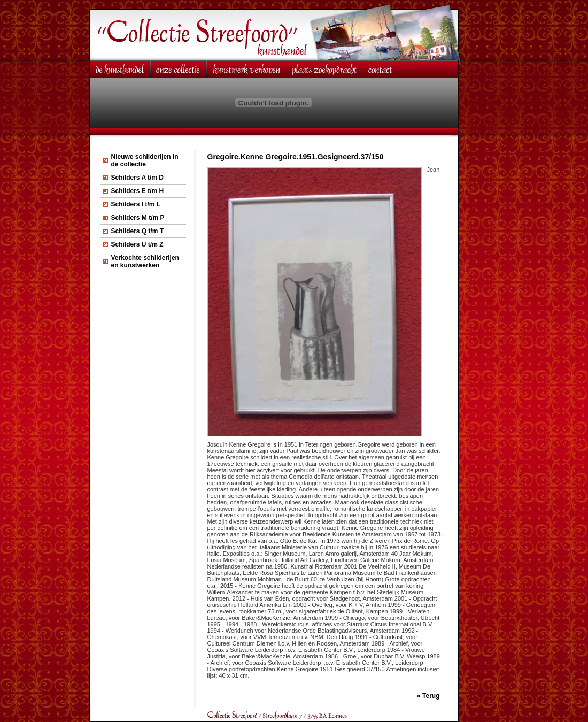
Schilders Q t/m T (138, 231)
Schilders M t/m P (138, 218)
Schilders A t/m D (137, 178)
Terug (431, 696)
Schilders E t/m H (138, 191)
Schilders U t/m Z (137, 244)
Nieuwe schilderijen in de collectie (145, 160)
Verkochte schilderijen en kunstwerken (145, 262)
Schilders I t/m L (136, 204)
